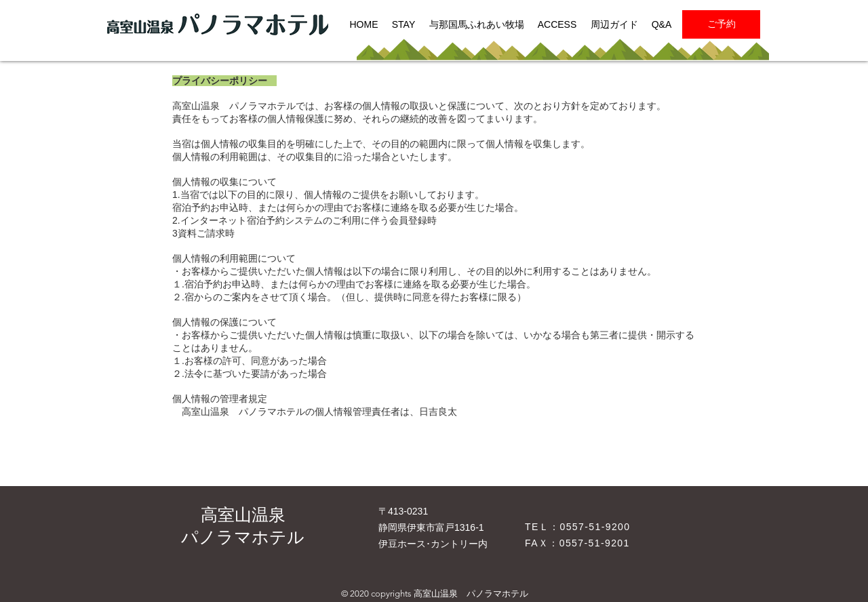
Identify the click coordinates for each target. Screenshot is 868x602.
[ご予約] (721, 24)
